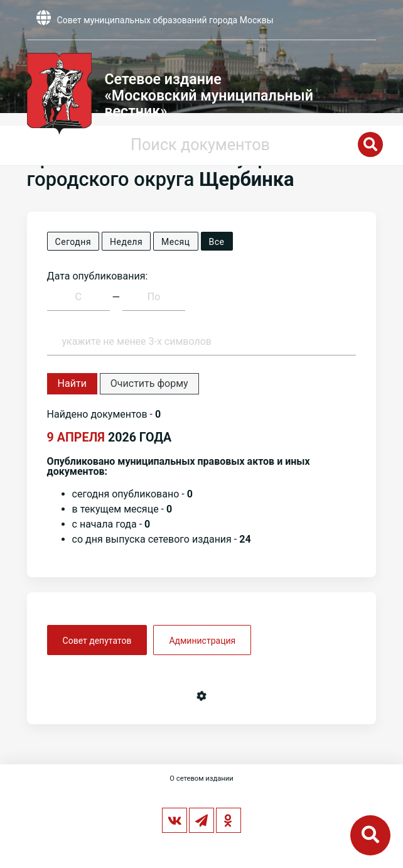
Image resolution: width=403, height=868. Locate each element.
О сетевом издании (201, 778)
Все (217, 242)
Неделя (126, 242)
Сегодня (73, 242)
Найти (72, 383)
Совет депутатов (97, 641)
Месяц (175, 242)
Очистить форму (149, 383)
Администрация (202, 641)
